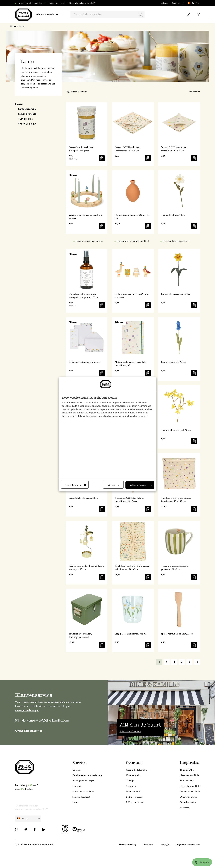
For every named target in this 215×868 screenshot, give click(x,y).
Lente (19, 104)
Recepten (185, 808)
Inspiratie (189, 763)
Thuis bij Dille (187, 770)
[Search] (141, 15)
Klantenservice (178, 3)
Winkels (165, 3)
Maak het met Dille (189, 775)
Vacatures (131, 786)
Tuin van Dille (187, 781)
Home (13, 26)
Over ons (134, 763)
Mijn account (189, 14)
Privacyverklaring (127, 845)
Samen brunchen (27, 114)
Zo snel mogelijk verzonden (30, 3)
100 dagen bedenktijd (55, 3)
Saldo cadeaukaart (81, 797)
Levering (77, 786)
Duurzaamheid (133, 791)
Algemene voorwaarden (188, 845)
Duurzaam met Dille (190, 791)
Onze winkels (133, 775)
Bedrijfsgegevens (134, 797)
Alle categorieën (47, 15)
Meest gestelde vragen (83, 781)
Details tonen (76, 485)
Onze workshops (188, 797)
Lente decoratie (27, 109)
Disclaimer (148, 845)
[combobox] (107, 15)
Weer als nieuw (27, 124)
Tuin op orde (25, 119)
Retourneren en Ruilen (84, 791)
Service (79, 763)
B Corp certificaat (135, 802)
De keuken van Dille (190, 786)
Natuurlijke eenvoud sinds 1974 (133, 241)
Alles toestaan (141, 485)
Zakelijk (130, 781)
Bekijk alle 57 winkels (130, 731)
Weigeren (113, 485)
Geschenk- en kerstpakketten (87, 775)
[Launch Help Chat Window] (202, 862)
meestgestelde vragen (27, 710)
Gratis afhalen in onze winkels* (82, 3)
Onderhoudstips (188, 802)
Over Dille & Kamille (136, 770)
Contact (76, 770)
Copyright (165, 845)
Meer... (76, 802)
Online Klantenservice (29, 731)
